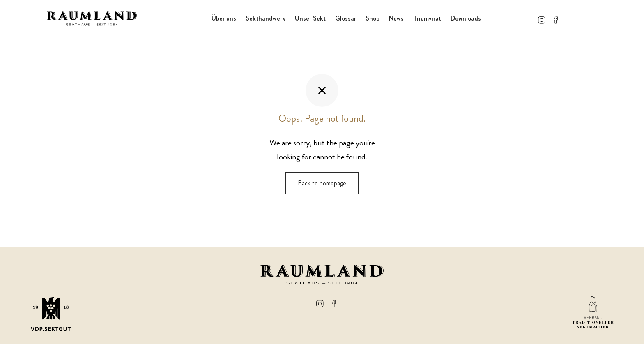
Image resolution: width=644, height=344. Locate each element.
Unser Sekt (310, 18)
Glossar (346, 18)
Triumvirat (427, 18)
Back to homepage (322, 183)
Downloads (466, 18)
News (396, 18)
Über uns (224, 18)
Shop (373, 18)
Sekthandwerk (266, 18)
